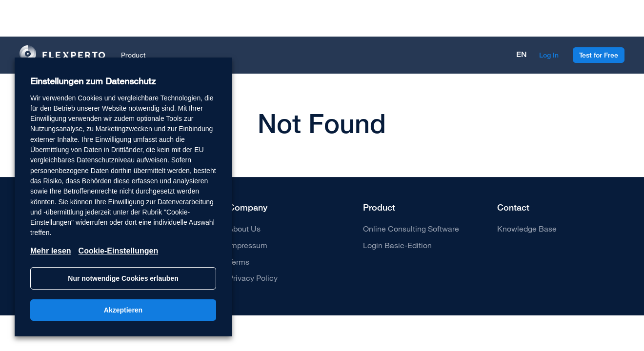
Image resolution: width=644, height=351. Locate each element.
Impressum (248, 245)
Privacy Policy (253, 278)
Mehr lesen (51, 251)
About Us (244, 228)
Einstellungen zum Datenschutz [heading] (93, 81)
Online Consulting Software (411, 228)
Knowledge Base (527, 228)
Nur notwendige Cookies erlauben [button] (123, 278)
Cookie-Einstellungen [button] (119, 251)
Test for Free (599, 55)
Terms (239, 262)
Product (133, 55)
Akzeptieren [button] (123, 310)
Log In (549, 55)
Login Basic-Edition (397, 245)
